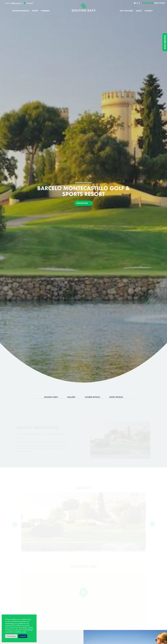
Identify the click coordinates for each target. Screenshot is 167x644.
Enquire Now (165, 42)
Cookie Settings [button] (11, 636)
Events (35, 11)
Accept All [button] (23, 636)
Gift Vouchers (126, 11)
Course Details (92, 398)
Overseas (45, 11)
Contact (149, 11)
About (139, 11)
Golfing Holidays (21, 11)
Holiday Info (51, 398)
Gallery (71, 398)
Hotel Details (116, 398)
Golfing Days (83, 8)
